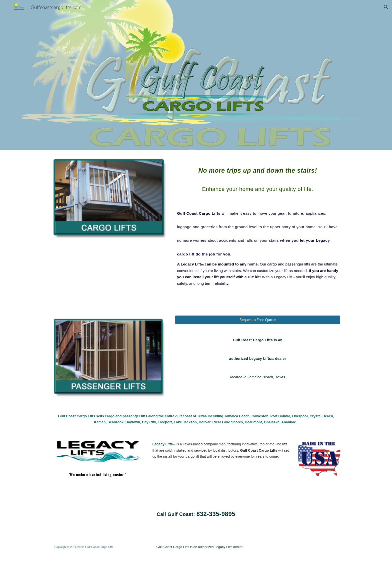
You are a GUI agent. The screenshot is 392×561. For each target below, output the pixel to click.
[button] (386, 7)
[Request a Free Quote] (258, 320)
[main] (258, 223)
